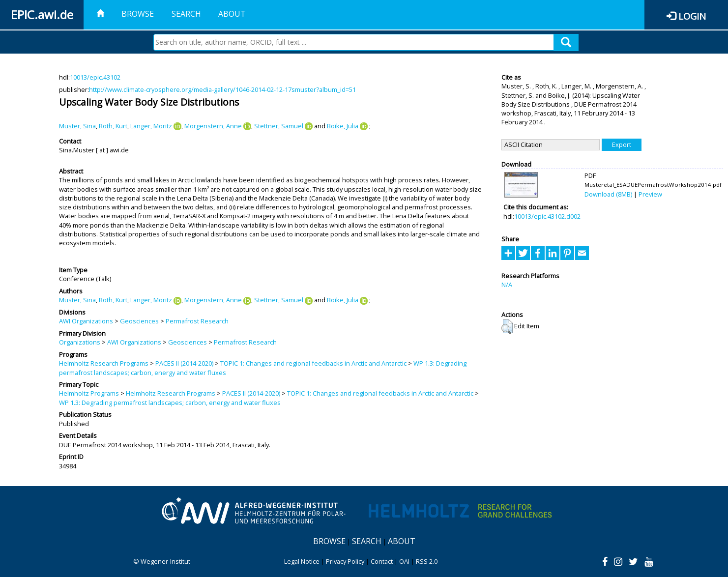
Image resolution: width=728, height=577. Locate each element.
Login (692, 16)
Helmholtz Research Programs (104, 363)
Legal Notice (302, 561)
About (232, 14)
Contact (382, 561)
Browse (138, 14)
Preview (650, 194)
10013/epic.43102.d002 (547, 216)
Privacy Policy (345, 561)
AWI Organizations (86, 321)
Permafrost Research (197, 321)
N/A (507, 285)
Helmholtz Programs (89, 393)
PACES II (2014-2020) (184, 363)
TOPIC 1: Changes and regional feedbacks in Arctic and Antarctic (313, 363)
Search (186, 14)
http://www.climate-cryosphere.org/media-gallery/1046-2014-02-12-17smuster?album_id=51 (222, 89)
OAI (404, 561)
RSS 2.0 (427, 561)
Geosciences (139, 321)
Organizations (80, 342)
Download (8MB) (608, 194)
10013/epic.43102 (95, 77)
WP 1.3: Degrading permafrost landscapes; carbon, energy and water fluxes (170, 403)
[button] (507, 327)
